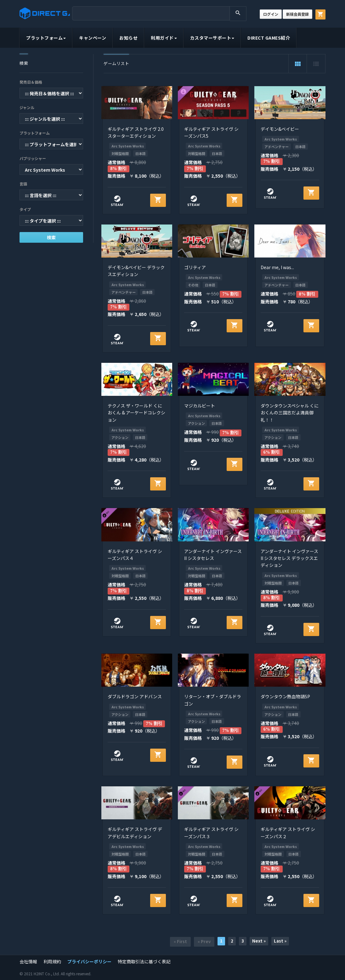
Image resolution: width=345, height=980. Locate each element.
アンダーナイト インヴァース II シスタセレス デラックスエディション (289, 558)
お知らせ (128, 38)
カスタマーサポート (212, 38)
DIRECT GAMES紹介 (269, 38)
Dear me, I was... (277, 267)
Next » (259, 941)
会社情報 (28, 961)
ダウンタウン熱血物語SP (285, 696)
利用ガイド (164, 38)
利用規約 (52, 961)
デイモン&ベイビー (280, 129)
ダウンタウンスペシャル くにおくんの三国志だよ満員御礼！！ (290, 413)
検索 (51, 237)
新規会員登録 (297, 14)
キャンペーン (93, 38)
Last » (280, 941)
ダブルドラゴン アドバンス (135, 696)
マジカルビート (200, 406)
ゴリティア (195, 267)
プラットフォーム (46, 38)
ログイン (271, 14)
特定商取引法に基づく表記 (144, 961)
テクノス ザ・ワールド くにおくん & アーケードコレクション (136, 413)
